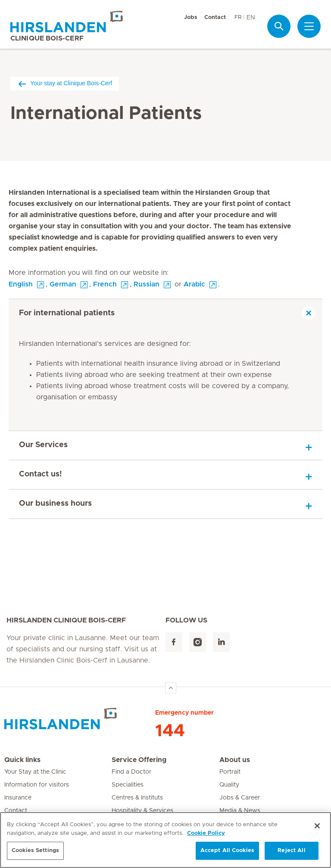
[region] (165, 840)
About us (235, 760)
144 (170, 731)
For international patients (67, 313)
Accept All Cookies (227, 851)
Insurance (18, 798)
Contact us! (41, 474)
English (21, 284)
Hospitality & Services (142, 811)
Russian (147, 284)
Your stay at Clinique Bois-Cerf (65, 83)
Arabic (194, 284)
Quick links (22, 760)
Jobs (191, 17)
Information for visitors (37, 785)
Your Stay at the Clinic (35, 772)
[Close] (317, 826)
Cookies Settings (35, 851)
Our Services (43, 445)
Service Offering (139, 760)
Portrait (230, 772)
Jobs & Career (240, 798)
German (63, 284)
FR (238, 17)
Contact (215, 17)
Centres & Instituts (137, 798)
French (105, 284)
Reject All (291, 851)
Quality (229, 785)
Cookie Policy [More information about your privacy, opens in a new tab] (206, 833)
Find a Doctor (131, 772)
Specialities (128, 785)
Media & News (240, 811)
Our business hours (55, 504)
